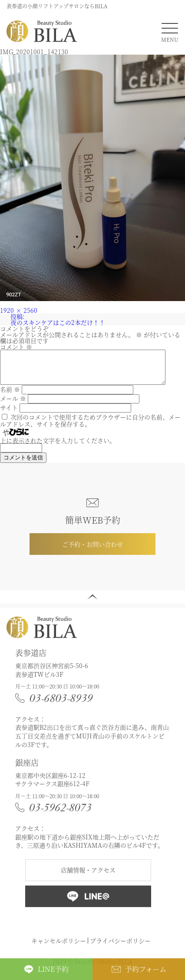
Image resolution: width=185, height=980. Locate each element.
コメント (16, 347)
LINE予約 (53, 969)
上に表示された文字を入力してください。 (58, 447)
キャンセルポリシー (59, 947)
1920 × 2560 (19, 310)
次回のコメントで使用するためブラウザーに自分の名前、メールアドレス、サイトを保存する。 (90, 427)
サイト (9, 414)
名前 (10, 396)
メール (13, 405)
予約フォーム (146, 969)
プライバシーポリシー (120, 947)
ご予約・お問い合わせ (92, 551)
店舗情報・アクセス (88, 876)
